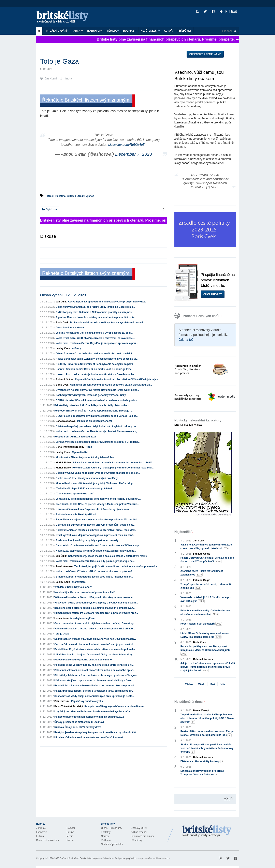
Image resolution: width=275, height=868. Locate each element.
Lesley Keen (63, 348)
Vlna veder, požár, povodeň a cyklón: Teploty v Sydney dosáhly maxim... (96, 603)
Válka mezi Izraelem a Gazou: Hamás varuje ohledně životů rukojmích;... (97, 431)
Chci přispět (213, 294)
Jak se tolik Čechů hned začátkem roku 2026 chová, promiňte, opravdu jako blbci (206, 547)
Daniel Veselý (201, 710)
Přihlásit (228, 11)
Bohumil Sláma (65, 379)
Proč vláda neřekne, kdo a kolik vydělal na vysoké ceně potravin (107, 323)
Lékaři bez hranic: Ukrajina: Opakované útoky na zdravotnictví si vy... (94, 655)
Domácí (71, 828)
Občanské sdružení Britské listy (75, 858)
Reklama (106, 840)
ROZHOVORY (95, 31)
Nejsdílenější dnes (189, 702)
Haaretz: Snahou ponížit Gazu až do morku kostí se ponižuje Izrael (94, 369)
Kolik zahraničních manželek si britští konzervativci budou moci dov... (96, 530)
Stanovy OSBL (139, 828)
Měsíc (202, 684)
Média (70, 836)
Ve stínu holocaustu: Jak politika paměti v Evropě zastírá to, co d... (94, 333)
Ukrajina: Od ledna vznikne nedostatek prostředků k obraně (89, 737)
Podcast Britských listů (197, 316)
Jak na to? (186, 340)
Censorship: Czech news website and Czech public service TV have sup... (98, 545)
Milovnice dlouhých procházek (95, 421)
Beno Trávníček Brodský (70, 447)
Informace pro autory (143, 836)
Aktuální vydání (57, 31)
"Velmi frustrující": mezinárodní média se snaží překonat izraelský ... (95, 354)
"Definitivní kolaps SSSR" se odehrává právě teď (84, 489)
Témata (113, 31)
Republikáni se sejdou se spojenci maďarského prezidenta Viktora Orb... (98, 520)
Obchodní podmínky (112, 844)
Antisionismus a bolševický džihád (76, 514)
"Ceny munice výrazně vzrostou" (75, 494)
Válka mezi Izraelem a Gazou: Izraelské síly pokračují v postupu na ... (96, 561)
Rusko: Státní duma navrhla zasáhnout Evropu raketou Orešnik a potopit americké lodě (207, 733)
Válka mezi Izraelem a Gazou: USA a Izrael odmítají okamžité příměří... (95, 629)
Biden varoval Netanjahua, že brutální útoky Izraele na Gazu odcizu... (95, 307)
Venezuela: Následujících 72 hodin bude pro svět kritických (206, 599)
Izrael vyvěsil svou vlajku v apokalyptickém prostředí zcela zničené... (96, 535)
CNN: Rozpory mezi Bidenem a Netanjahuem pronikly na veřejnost (94, 312)
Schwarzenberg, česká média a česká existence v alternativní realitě (107, 556)
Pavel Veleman (64, 566)
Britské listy (64, 17)
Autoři (169, 31)
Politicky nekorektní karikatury (198, 423)
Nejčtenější (150, 31)
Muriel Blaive (63, 463)
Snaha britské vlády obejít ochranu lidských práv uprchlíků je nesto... (94, 696)
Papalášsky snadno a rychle (87, 701)
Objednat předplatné (205, 54)
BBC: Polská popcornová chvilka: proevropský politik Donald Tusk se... (97, 416)
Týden (189, 684)
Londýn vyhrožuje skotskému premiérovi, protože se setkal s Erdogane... (98, 442)
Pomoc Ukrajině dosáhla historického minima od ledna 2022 (89, 717)
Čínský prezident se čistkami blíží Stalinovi (79, 722)
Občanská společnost (48, 840)
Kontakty (106, 832)
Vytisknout (50, 209)
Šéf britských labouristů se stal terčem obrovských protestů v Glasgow (95, 675)
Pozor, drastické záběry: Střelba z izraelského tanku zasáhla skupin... (94, 691)
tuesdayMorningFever (83, 618)
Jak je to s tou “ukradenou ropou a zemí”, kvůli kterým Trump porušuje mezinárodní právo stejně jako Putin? (208, 667)
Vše (223, 684)
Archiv (78, 31)
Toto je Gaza (61, 634)
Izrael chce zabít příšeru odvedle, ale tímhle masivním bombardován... (95, 608)
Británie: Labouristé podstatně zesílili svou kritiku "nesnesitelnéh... (95, 577)
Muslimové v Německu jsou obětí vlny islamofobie (85, 457)
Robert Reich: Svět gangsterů (201, 624)
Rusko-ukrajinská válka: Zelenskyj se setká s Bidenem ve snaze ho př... (97, 359)
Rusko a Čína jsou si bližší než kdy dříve (78, 727)
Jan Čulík (61, 302)
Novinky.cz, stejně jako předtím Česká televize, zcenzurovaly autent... (96, 551)
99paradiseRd (80, 452)
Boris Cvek (62, 323)
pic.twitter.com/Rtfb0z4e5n (127, 145)
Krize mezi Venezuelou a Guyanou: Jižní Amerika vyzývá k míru (92, 509)
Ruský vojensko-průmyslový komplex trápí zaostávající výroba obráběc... (97, 732)
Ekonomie (41, 832)
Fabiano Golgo (202, 554)
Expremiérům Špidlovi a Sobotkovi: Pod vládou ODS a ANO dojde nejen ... (118, 379)
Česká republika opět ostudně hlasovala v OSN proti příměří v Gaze (107, 302)
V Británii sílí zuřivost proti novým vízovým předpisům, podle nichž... (96, 525)
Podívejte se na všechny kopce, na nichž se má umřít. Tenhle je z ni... (94, 665)
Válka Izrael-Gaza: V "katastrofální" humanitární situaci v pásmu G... (95, 571)
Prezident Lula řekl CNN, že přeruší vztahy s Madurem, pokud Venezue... (97, 504)
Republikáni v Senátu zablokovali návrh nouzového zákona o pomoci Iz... (96, 686)
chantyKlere (79, 582)
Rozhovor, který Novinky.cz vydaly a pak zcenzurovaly (87, 540)
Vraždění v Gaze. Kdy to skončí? (73, 587)
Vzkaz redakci (139, 832)
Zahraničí (41, 828)
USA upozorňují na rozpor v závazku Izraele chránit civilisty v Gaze (93, 680)
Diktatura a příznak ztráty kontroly (202, 761)
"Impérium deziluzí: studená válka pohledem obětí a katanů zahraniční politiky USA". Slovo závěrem (207, 718)
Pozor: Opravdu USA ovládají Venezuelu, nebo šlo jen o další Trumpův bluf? (207, 560)
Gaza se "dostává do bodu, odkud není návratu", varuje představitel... (95, 644)
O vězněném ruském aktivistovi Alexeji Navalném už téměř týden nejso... (98, 390)
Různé (70, 840)
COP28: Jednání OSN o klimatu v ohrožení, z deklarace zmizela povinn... (97, 400)
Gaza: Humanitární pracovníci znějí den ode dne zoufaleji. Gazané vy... (95, 623)
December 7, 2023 (134, 154)
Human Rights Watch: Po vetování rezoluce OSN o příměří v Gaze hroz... (96, 613)
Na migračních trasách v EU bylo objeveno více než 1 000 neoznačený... (96, 639)
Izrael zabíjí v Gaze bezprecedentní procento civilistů (85, 592)
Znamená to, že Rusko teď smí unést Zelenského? (202, 573)
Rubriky (130, 31)
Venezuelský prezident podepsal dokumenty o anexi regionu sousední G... (99, 499)
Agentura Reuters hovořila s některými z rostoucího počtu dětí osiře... (96, 317)
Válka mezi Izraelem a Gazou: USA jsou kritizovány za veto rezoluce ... (95, 597)
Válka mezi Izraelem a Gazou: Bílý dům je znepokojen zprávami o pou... (97, 343)
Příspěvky (184, 31)
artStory (76, 348)
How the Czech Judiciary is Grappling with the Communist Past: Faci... (113, 468)
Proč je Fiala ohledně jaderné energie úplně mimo (83, 660)
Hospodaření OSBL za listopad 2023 (75, 437)
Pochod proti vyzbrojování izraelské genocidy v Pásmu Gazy (91, 395)
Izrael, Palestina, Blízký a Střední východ (71, 196)
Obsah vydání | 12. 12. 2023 (63, 295)
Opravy (105, 836)
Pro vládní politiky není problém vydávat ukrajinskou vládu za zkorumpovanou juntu (206, 650)
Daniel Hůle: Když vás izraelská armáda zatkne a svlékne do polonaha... (96, 649)
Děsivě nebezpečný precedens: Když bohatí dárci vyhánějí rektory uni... (97, 426)
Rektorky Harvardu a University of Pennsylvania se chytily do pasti (94, 364)
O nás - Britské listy (111, 828)
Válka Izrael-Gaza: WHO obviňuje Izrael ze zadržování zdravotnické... (95, 338)
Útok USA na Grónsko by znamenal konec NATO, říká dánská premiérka (205, 635)
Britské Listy (207, 831)
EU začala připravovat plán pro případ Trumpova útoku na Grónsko (202, 773)
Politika (70, 832)
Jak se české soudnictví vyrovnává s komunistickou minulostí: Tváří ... (113, 463)
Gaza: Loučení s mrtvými (70, 328)
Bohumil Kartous (203, 659)
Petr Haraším (62, 701)
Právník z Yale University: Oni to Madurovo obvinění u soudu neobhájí (205, 613)
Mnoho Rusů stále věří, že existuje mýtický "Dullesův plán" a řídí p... (95, 483)
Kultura (40, 836)
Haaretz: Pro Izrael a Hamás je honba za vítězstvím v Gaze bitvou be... (96, 374)
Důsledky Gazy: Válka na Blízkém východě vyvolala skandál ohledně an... (98, 473)
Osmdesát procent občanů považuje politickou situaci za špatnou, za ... (111, 385)
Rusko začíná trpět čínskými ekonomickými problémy (87, 478)
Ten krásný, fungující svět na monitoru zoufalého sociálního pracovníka (116, 566)
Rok (213, 684)
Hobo (89, 447)
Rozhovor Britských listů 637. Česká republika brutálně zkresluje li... (94, 411)
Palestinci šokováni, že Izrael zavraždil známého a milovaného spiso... (95, 670)
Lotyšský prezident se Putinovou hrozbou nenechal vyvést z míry (92, 712)
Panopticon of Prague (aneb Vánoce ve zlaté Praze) (114, 706)
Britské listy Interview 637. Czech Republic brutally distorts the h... (93, 405)
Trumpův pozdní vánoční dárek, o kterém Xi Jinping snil (206, 586)
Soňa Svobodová (66, 421)
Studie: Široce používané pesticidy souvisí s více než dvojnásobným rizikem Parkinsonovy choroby (207, 748)
